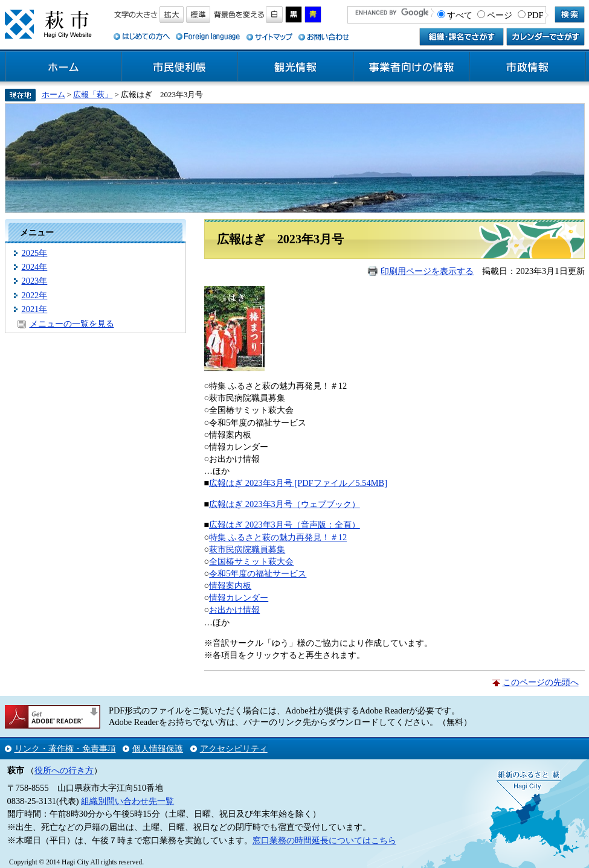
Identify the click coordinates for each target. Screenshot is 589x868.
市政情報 (527, 67)
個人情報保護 (158, 748)
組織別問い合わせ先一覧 (127, 801)
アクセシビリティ (234, 748)
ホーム (63, 67)
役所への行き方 (64, 770)
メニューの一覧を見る (72, 324)
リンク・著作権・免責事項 (65, 748)
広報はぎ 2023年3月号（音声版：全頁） (285, 525)
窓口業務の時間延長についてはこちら (324, 840)
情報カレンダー (239, 598)
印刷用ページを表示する (427, 271)
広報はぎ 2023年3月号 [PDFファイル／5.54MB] (298, 483)
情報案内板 (230, 586)
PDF (535, 15)
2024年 (35, 267)
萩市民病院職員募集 (247, 549)
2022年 (35, 295)
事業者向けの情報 (411, 67)
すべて (460, 15)
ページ (500, 15)
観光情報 (295, 67)
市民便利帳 (179, 67)
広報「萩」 (93, 94)
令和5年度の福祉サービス (258, 573)
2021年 (35, 309)
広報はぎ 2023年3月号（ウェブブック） (285, 504)
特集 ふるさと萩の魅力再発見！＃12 (278, 537)
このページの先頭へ (541, 682)
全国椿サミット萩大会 (251, 561)
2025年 (35, 253)
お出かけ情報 (234, 610)
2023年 (35, 281)
